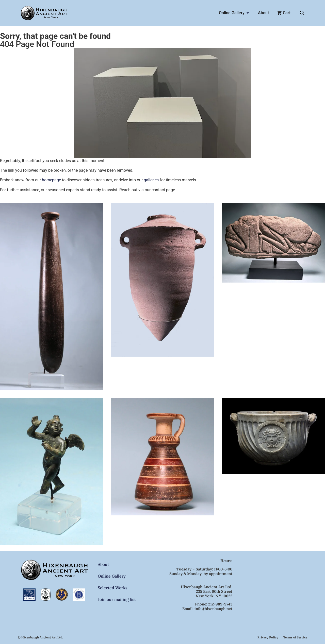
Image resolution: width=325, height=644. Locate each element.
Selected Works (113, 588)
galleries (151, 180)
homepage (51, 180)
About (103, 564)
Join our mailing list (117, 599)
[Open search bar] (302, 13)
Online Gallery (112, 576)
